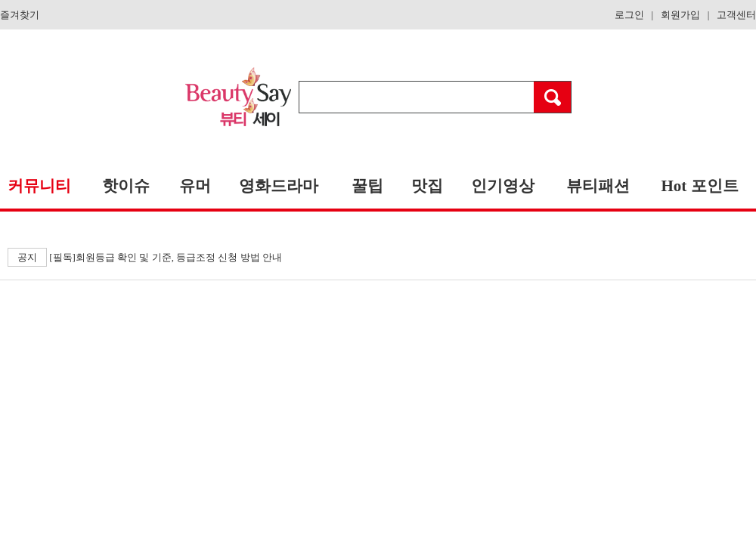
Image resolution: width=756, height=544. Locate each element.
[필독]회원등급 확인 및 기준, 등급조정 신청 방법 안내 (145, 257)
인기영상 (503, 186)
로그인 (629, 15)
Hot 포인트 (699, 186)
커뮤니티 (39, 186)
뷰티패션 (598, 186)
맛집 (427, 186)
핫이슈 (126, 186)
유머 (195, 186)
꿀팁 (367, 186)
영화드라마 (279, 186)
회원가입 (680, 15)
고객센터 (736, 15)
